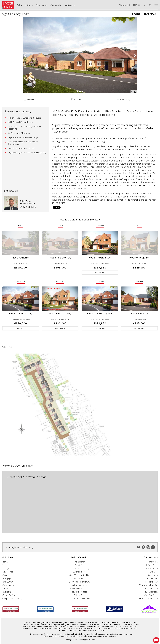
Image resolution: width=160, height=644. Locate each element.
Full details (100, 272)
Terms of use (152, 562)
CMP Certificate (151, 595)
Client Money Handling (148, 585)
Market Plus (79, 578)
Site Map (154, 572)
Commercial (56, 5)
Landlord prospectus (79, 585)
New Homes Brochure (79, 588)
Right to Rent (79, 595)
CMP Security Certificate (147, 598)
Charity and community (79, 568)
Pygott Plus (79, 565)
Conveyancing (8, 585)
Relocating (7, 592)
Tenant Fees (152, 578)
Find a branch (79, 562)
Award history (79, 572)
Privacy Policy (152, 565)
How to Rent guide (79, 592)
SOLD (21, 226)
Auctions (6, 588)
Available (100, 226)
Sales (19, 5)
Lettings (29, 5)
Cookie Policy (152, 568)
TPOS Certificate (151, 588)
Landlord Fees (151, 582)
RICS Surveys (8, 582)
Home (5, 562)
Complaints (153, 575)
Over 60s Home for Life (79, 575)
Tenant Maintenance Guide (79, 598)
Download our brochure (79, 582)
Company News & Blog (12, 598)
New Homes (42, 5)
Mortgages (69, 5)
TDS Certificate (151, 592)
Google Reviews (9, 595)
